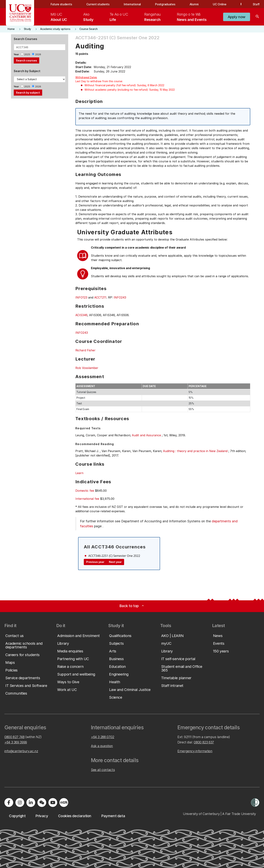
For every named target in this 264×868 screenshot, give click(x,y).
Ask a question (102, 746)
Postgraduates (165, 4)
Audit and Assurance (146, 435)
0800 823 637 (204, 742)
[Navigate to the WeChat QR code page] (42, 803)
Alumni (194, 4)
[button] (237, 17)
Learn (79, 473)
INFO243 (120, 297)
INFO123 (81, 297)
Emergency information (195, 751)
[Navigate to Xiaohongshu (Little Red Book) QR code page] (64, 803)
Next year (115, 562)
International (132, 4)
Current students (98, 4)
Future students (61, 4)
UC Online (220, 4)
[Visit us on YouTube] (53, 803)
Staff (256, 4)
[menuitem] (59, 17)
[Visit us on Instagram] (20, 803)
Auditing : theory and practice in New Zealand (195, 451)
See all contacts (103, 770)
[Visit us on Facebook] (9, 803)
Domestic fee (85, 491)
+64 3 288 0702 (103, 737)
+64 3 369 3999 (16, 742)
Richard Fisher (85, 350)
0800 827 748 (14, 737)
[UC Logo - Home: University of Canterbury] (20, 13)
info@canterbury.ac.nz (21, 751)
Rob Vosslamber (87, 368)
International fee (87, 499)
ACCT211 (100, 297)
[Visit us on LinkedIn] (31, 803)
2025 (27, 54)
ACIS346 (81, 315)
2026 (38, 54)
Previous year (95, 562)
